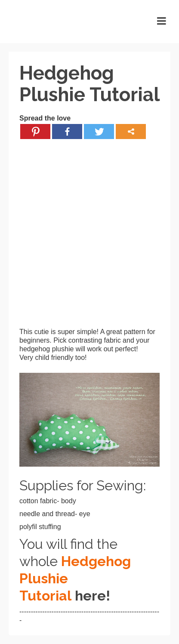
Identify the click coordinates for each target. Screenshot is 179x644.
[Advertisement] (89, 238)
